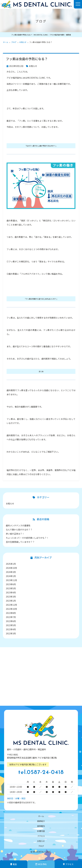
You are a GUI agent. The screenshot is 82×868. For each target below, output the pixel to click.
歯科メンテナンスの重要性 (18, 525)
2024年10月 (11, 568)
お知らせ (33, 66)
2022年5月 (11, 625)
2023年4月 (11, 592)
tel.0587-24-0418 (41, 773)
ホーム (41, 816)
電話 (14, 864)
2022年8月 (11, 613)
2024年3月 (11, 572)
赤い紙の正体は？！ (15, 534)
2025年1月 (11, 564)
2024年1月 (11, 576)
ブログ (41, 846)
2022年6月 (11, 621)
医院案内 (41, 826)
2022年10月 (11, 609)
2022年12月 (11, 605)
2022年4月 (11, 629)
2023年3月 (11, 597)
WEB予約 (41, 864)
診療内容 (41, 831)
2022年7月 (11, 617)
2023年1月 (11, 601)
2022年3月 (11, 633)
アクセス (41, 836)
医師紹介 (41, 821)
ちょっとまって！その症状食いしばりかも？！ (27, 538)
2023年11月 (11, 580)
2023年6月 (11, 584)
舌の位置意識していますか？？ (20, 542)
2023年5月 (11, 588)
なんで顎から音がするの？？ (19, 530)
